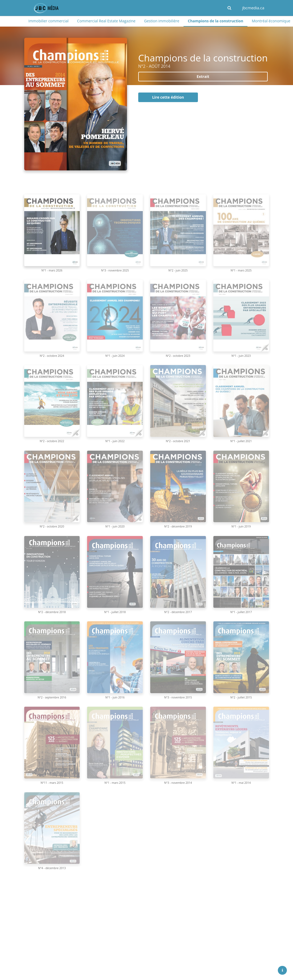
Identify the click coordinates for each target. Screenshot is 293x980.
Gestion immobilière (162, 21)
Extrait (203, 76)
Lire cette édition (168, 97)
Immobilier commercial (49, 21)
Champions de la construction (215, 21)
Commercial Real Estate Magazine (106, 21)
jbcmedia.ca (253, 8)
